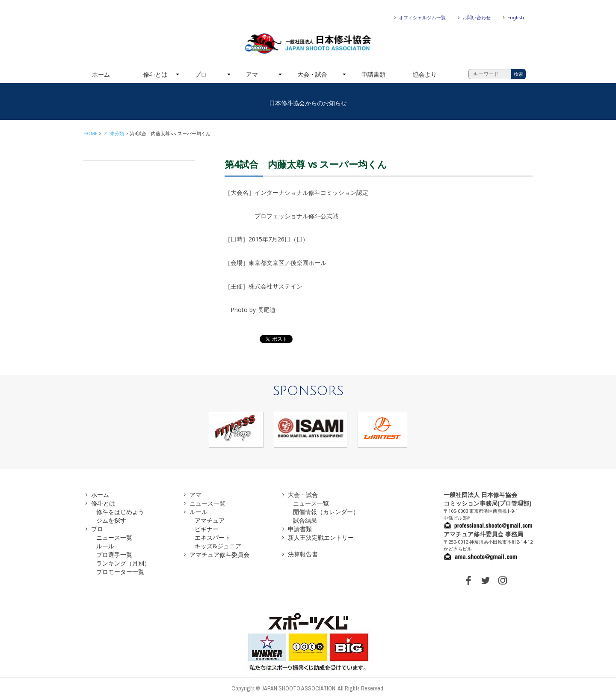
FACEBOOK (468, 580)
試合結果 (305, 520)
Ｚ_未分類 (114, 133)
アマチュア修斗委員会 (219, 555)
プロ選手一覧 (114, 555)
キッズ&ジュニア (218, 546)
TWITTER (486, 580)
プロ (201, 74)
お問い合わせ (477, 17)
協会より (425, 74)
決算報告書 (303, 554)
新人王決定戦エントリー (321, 537)
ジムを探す (111, 520)
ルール (105, 546)
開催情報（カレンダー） (326, 512)
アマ (252, 74)
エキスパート (213, 537)
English (516, 17)
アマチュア (210, 520)
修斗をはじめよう (120, 512)
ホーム (101, 74)
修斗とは (155, 74)
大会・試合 (312, 74)
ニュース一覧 (114, 537)
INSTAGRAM (503, 580)
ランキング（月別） (123, 563)
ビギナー (207, 529)
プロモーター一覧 (120, 572)
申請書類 (373, 74)
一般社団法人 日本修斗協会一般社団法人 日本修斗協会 (308, 44)
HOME (90, 133)
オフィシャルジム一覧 (422, 17)
